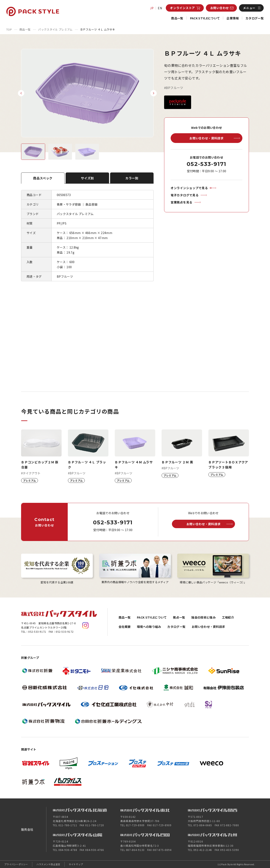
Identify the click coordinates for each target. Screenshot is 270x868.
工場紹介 (228, 617)
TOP (9, 29)
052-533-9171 (206, 164)
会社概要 (125, 627)
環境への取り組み (149, 627)
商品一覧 (177, 18)
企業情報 (233, 18)
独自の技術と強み (203, 617)
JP (152, 8)
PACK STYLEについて (205, 18)
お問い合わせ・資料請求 (208, 627)
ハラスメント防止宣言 (48, 864)
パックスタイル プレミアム (55, 29)
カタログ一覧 (255, 18)
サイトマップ (76, 864)
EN (160, 8)
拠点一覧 (179, 617)
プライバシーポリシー (16, 864)
